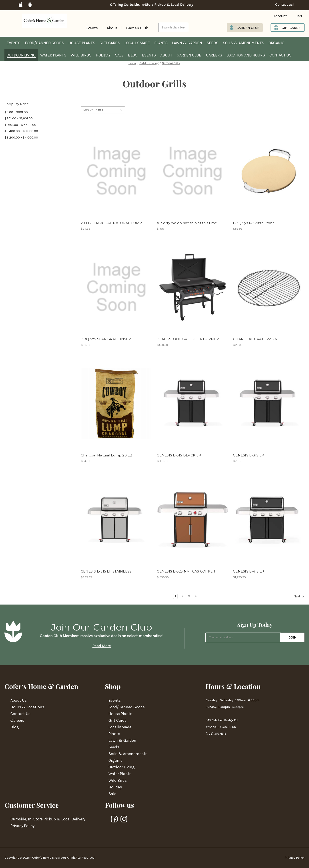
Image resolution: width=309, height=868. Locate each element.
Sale (119, 55)
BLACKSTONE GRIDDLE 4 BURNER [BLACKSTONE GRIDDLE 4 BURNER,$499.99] (188, 339)
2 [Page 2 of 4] (183, 596)
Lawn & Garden (187, 43)
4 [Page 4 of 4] (196, 596)
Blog (133, 55)
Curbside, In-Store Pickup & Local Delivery (48, 819)
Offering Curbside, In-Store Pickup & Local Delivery (151, 5)
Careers (214, 55)
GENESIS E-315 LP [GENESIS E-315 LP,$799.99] (248, 455)
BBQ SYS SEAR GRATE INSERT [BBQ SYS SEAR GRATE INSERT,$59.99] (107, 339)
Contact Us (280, 55)
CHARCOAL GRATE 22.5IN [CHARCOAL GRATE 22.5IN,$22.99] (255, 339)
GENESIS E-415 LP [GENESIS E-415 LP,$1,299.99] (249, 571)
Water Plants (53, 55)
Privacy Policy (22, 826)
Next (299, 597)
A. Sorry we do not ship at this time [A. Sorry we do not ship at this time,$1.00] (187, 223)
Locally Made (137, 43)
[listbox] (110, 110)
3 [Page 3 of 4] (189, 596)
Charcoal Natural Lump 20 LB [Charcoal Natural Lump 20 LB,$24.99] (107, 455)
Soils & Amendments (243, 43)
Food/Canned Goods (44, 43)
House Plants (82, 43)
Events (92, 28)
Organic (276, 43)
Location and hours (246, 55)
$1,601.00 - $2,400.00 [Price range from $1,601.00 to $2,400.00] (20, 125)
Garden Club (137, 28)
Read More (102, 646)
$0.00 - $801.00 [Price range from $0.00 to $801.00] (16, 112)
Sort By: (88, 110)
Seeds (212, 43)
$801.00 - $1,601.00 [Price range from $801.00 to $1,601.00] (19, 118)
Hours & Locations (27, 707)
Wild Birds (81, 55)
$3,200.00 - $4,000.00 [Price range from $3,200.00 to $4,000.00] (21, 137)
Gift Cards (110, 43)
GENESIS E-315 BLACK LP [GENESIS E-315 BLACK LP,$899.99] (179, 455)
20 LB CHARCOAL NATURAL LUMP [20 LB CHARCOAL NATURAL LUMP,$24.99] (111, 223)
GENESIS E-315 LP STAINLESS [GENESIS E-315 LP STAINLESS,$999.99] (106, 571)
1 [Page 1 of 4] (175, 596)
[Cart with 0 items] (296, 16)
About (112, 28)
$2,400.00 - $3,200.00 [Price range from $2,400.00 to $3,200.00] (21, 131)
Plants (161, 43)
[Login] (273, 16)
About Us (19, 700)
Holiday (103, 55)
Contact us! (284, 5)
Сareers (17, 720)
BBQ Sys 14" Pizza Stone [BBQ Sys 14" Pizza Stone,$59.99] (254, 223)
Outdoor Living (21, 55)
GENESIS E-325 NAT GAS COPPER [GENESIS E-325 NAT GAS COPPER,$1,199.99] (186, 571)
